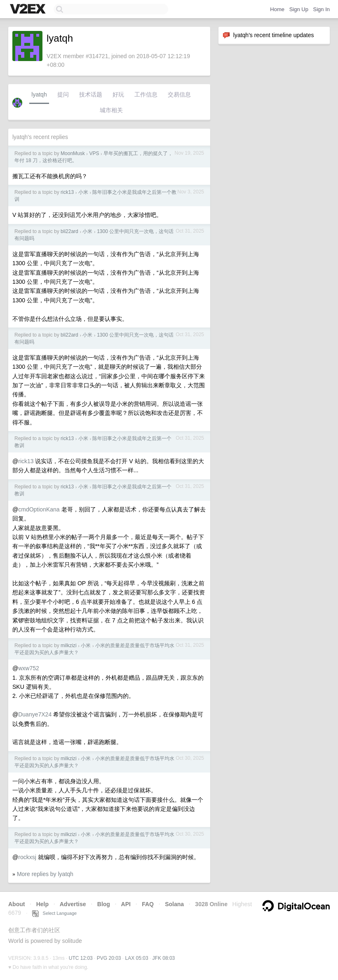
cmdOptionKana (39, 509)
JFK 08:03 (164, 958)
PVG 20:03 (109, 958)
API (126, 904)
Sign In (322, 9)
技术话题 (91, 94)
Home (277, 9)
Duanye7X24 (35, 714)
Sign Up (299, 9)
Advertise (73, 904)
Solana (174, 904)
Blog (104, 904)
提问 (63, 94)
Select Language (54, 913)
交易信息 (179, 94)
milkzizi (69, 645)
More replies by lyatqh (45, 874)
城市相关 (111, 110)
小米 (83, 192)
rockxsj (27, 857)
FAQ (148, 904)
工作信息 (146, 94)
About (16, 904)
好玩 (118, 94)
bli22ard (69, 231)
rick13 (67, 192)
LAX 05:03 (137, 958)
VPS (94, 153)
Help (42, 904)
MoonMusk (73, 153)
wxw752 (29, 668)
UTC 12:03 (81, 958)
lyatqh (39, 94)
